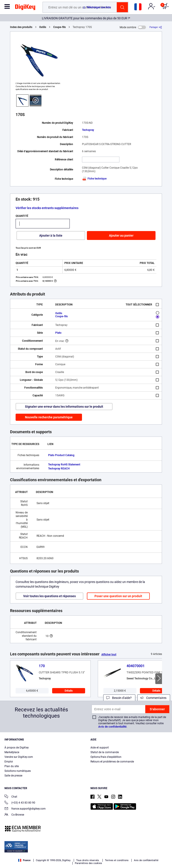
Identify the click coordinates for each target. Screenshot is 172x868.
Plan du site (12, 766)
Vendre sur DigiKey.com (19, 757)
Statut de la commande (105, 752)
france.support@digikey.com (25, 809)
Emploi (9, 762)
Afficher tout (109, 654)
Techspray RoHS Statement (64, 465)
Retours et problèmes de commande (112, 762)
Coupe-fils (59, 27)
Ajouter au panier (121, 235)
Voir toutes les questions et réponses (49, 596)
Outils (43, 27)
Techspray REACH (59, 469)
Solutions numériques (18, 771)
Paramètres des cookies (88, 863)
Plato (58, 333)
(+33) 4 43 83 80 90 (20, 803)
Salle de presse (13, 776)
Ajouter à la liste (51, 235)
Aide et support (100, 748)
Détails (69, 691)
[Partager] (156, 27)
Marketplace (12, 752)
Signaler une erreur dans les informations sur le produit (64, 407)
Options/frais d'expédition (106, 757)
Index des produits (21, 27)
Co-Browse (14, 815)
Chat (11, 797)
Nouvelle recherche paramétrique (49, 417)
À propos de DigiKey (17, 748)
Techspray (88, 130)
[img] (25, 8)
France (24, 860)
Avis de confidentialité (112, 727)
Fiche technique (94, 179)
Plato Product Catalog (61, 455)
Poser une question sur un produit (118, 596)
